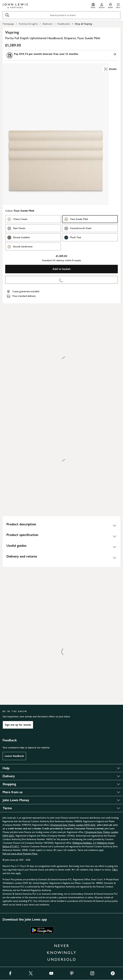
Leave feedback (14, 756)
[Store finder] (93, 5)
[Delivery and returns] (61, 558)
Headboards (64, 24)
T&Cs (115, 870)
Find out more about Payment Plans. (20, 854)
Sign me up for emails (18, 725)
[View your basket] (110, 5)
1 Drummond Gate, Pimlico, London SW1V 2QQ (73, 825)
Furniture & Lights (28, 24)
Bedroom (48, 24)
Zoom (110, 69)
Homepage (8, 24)
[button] (118, 5)
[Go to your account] (102, 5)
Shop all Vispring (83, 24)
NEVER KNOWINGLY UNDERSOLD (62, 952)
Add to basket (62, 269)
